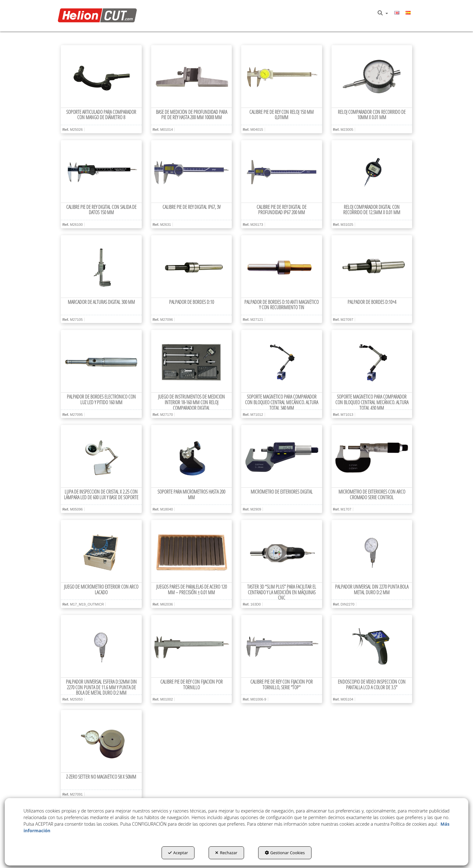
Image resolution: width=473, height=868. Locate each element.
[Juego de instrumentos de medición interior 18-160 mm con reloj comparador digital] (192, 361)
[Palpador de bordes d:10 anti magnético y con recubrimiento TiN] (282, 267)
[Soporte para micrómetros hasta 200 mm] (192, 456)
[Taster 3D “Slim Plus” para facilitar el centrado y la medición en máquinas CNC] (282, 551)
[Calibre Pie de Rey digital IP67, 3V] (192, 172)
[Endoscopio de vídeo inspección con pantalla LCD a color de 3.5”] (372, 646)
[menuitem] (383, 13)
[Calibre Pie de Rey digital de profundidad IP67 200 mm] (282, 172)
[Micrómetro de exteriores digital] (282, 456)
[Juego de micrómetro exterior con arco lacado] (101, 551)
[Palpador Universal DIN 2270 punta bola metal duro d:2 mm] (372, 551)
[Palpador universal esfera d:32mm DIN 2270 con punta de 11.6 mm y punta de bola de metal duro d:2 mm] (101, 646)
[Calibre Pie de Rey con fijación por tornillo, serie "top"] (282, 646)
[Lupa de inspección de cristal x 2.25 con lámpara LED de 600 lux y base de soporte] (101, 456)
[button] (99, 16)
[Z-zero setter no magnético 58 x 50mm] (101, 741)
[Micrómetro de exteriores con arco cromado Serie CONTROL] (372, 456)
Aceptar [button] (178, 853)
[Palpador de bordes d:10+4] (372, 267)
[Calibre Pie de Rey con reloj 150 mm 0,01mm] (282, 77)
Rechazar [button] (226, 853)
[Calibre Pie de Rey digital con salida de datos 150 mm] (101, 172)
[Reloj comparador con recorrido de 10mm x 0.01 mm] (372, 77)
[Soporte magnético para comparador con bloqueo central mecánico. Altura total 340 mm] (282, 361)
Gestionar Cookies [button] (285, 853)
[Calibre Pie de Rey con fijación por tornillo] (192, 646)
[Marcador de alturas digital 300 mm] (101, 267)
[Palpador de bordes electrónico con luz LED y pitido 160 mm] (101, 361)
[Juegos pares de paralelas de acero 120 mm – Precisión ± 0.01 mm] (192, 551)
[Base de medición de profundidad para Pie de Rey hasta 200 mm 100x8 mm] (192, 77)
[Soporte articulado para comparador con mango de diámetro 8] (101, 77)
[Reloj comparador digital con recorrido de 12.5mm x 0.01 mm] (372, 172)
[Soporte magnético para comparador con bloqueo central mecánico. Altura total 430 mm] (372, 361)
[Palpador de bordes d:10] (192, 267)
